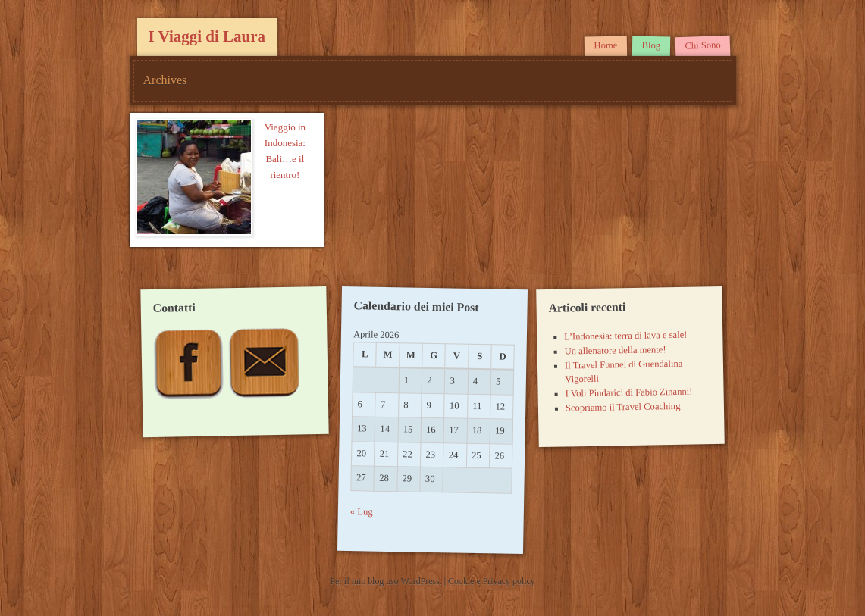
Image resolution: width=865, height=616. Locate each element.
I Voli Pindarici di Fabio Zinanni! (629, 393)
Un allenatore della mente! (616, 350)
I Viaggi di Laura (207, 36)
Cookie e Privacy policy (492, 581)
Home (606, 46)
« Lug (362, 513)
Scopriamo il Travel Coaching (623, 407)
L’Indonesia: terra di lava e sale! (625, 336)
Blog (652, 45)
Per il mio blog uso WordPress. (387, 581)
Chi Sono (703, 45)
